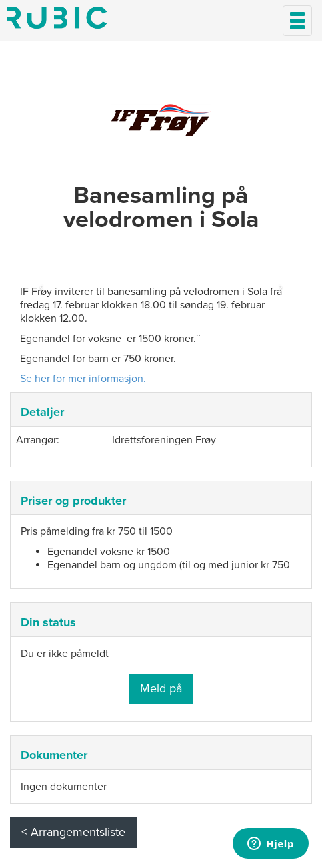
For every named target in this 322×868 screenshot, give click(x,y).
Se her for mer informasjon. (83, 379)
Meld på (161, 688)
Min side (57, 18)
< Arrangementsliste (73, 832)
